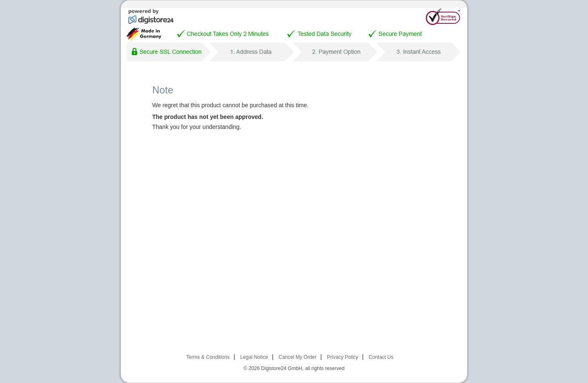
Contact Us (381, 357)
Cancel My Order (298, 357)
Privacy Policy (343, 357)
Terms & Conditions (208, 357)
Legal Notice (254, 357)
